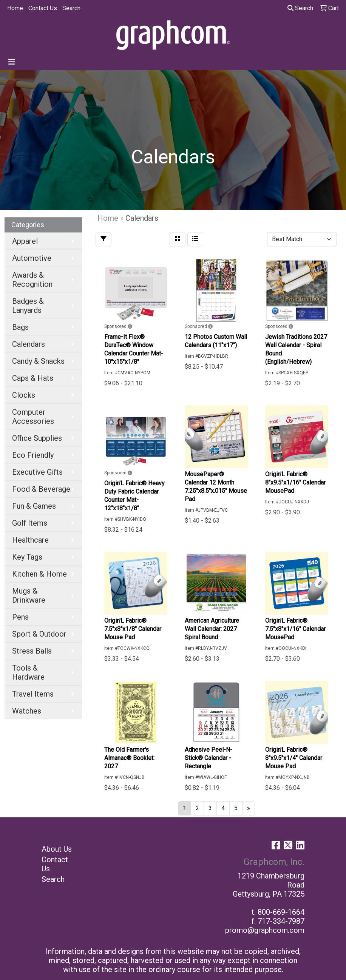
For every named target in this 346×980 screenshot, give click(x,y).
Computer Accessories (33, 417)
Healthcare (30, 540)
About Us (57, 849)
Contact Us (43, 8)
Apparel (25, 241)
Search (71, 8)
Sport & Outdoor (39, 634)
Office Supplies (37, 438)
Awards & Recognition (32, 280)
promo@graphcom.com (265, 930)
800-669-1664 (281, 912)
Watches (27, 711)
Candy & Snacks (38, 361)
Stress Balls (32, 651)
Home (15, 8)
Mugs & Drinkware (29, 595)
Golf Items (30, 523)
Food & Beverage (41, 489)
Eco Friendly (33, 455)
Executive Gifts (37, 472)
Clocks (24, 395)
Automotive (32, 258)
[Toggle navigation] (12, 62)
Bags (20, 327)
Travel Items (33, 694)
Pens (20, 617)
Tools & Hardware (28, 672)
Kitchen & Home (39, 574)
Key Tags (27, 557)
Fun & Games (34, 506)
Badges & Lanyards (28, 306)
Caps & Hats (33, 378)
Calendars (29, 344)
